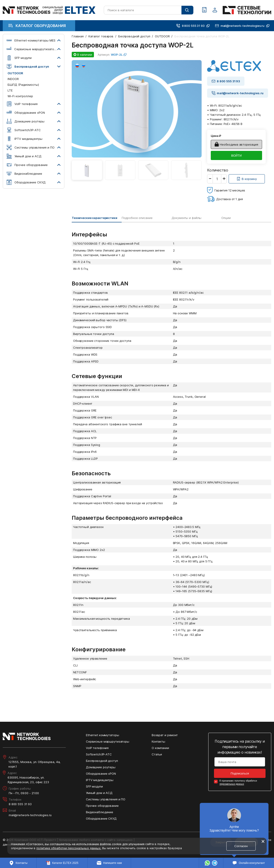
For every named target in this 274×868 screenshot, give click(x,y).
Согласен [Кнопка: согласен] (241, 846)
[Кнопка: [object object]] (247, 179)
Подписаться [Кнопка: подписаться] (240, 773)
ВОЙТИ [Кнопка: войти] (236, 156)
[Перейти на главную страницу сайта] (49, 10)
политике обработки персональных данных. (69, 848)
